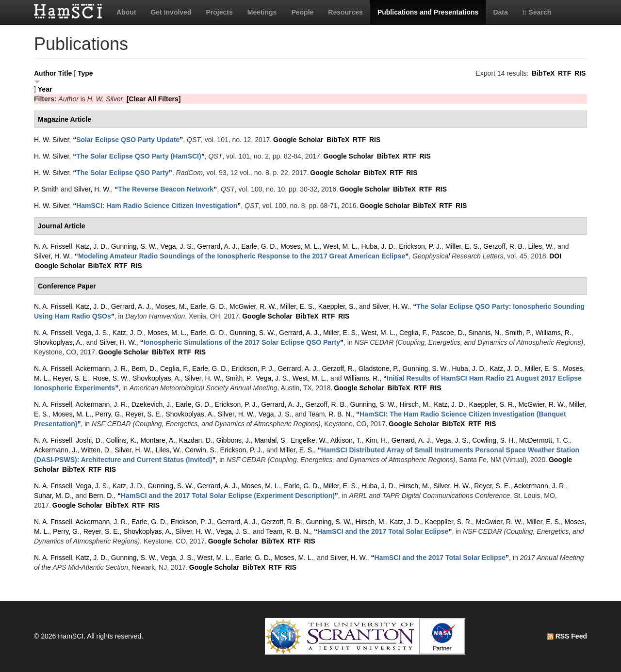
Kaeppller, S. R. (449, 522)
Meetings (262, 12)
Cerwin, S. (201, 450)
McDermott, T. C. (545, 440)
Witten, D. (96, 450)
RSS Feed (567, 636)
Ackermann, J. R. (102, 368)
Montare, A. (158, 440)
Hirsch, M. (415, 404)
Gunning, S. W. (134, 246)
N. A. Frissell (53, 246)
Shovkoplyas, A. (58, 342)
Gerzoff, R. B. (504, 246)
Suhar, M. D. (53, 496)
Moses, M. (171, 306)
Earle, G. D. (259, 246)
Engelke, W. (309, 440)
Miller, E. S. (463, 246)
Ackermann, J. (56, 450)
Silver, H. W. (92, 189)
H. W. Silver (51, 140)
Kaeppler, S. (337, 306)
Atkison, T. (346, 440)
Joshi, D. (89, 440)
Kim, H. (376, 440)
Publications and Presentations (428, 12)
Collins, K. (122, 440)
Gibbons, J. (234, 440)
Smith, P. (518, 333)
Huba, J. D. (378, 246)
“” (128, 140)
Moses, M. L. (300, 246)
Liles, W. (541, 246)
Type (85, 73)
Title (65, 73)
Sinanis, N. (485, 333)
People (302, 12)
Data (500, 12)
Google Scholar (298, 140)
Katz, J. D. (91, 246)
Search (537, 12)
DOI (555, 256)
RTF (564, 73)
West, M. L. (340, 246)
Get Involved (171, 12)
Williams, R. (554, 333)
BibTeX (543, 73)
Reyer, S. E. (71, 378)
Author (45, 73)
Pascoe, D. (448, 333)
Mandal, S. (270, 440)
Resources (345, 12)
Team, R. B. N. (330, 414)
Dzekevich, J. (152, 404)
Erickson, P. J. (420, 246)
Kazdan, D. (196, 440)
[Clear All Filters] (154, 99)
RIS (580, 73)
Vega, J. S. (177, 246)
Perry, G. (108, 414)
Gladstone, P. (379, 368)
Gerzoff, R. (338, 368)
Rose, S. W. (111, 378)
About (126, 12)
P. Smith (46, 189)
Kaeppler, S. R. (492, 404)
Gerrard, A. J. (217, 246)
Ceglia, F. (413, 333)
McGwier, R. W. (253, 306)
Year (45, 89)
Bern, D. (144, 368)
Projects (219, 12)
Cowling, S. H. (494, 440)
